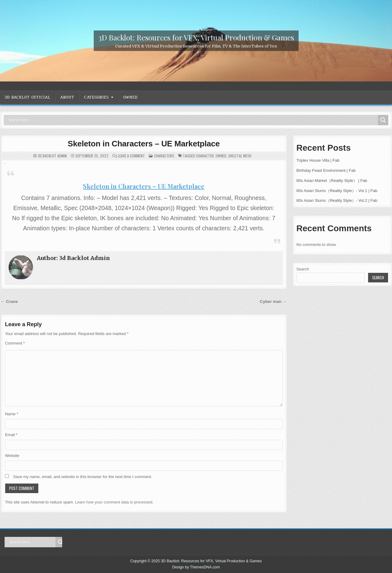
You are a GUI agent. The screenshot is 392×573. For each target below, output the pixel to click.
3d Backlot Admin (52, 156)
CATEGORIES (96, 97)
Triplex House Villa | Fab (318, 160)
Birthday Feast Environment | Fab (326, 170)
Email (11, 435)
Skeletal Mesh (240, 156)
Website (12, 456)
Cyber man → (273, 302)
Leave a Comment (131, 156)
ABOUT (67, 97)
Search (303, 269)
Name (11, 414)
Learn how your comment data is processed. (114, 502)
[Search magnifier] (383, 120)
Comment (15, 343)
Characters (164, 156)
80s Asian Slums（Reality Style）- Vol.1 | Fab (337, 191)
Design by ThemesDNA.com (196, 567)
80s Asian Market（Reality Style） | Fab (332, 181)
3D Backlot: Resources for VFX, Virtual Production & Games (196, 37)
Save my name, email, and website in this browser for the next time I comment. (83, 477)
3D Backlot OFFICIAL (27, 97)
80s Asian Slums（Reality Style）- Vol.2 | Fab (337, 200)
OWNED (130, 97)
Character (205, 156)
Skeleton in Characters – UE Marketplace (144, 144)
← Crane (9, 302)
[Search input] (192, 120)
